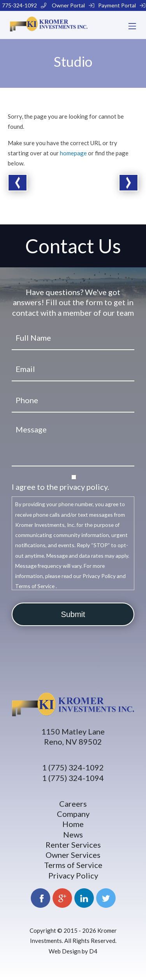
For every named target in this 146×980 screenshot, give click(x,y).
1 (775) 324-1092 (73, 767)
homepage (73, 153)
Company (73, 814)
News (73, 834)
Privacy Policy (73, 875)
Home (73, 824)
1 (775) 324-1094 (73, 778)
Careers (73, 804)
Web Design (65, 951)
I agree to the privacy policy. (60, 487)
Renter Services (73, 845)
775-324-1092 (24, 5)
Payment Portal (122, 5)
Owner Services (73, 855)
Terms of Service (73, 865)
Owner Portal (73, 5)
